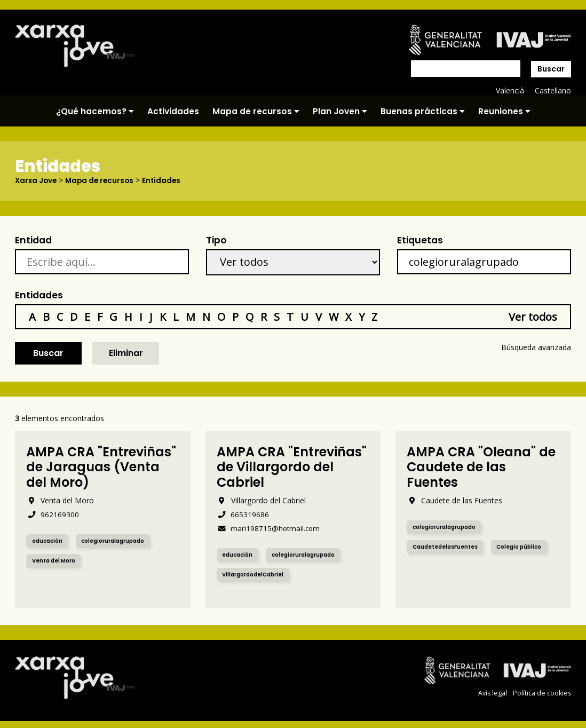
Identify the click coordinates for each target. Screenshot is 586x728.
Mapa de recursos (256, 111)
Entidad (33, 240)
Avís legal (492, 693)
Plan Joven (340, 111)
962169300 (53, 514)
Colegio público (527, 547)
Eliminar (126, 353)
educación (49, 541)
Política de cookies (542, 693)
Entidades (167, 180)
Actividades (173, 111)
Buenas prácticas (423, 111)
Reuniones (504, 111)
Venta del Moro (56, 561)
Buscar (551, 69)
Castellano (553, 90)
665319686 (243, 514)
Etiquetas (420, 240)
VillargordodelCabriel (256, 575)
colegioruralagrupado (120, 541)
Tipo (216, 240)
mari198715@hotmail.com (270, 528)
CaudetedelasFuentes (448, 547)
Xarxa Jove (37, 180)
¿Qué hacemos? (95, 111)
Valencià (509, 90)
